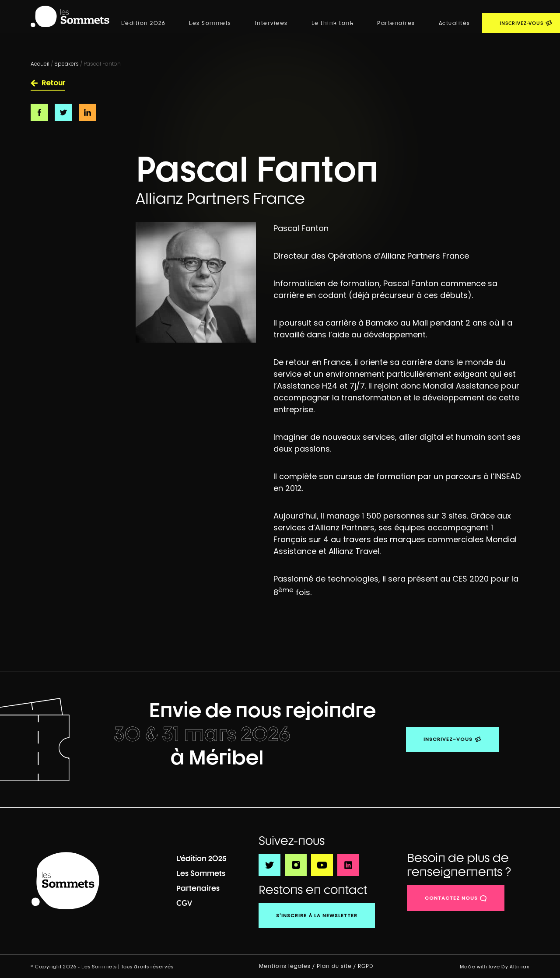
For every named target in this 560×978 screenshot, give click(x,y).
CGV (184, 903)
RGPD (366, 966)
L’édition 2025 (201, 858)
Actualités (455, 23)
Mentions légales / (288, 966)
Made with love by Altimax (495, 966)
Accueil (40, 64)
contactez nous (451, 898)
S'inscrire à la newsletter (317, 915)
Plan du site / (337, 966)
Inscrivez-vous (448, 739)
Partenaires (396, 23)
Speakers (66, 64)
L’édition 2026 (143, 23)
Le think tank (333, 23)
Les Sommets (210, 23)
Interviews (271, 23)
